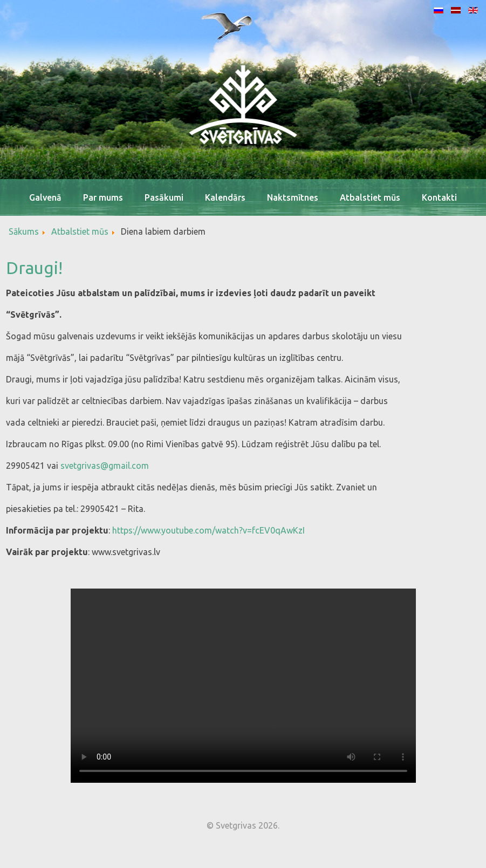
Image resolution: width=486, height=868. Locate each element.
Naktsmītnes (293, 197)
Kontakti (439, 197)
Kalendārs (225, 197)
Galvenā (45, 197)
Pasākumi (164, 197)
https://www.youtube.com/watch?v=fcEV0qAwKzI (208, 530)
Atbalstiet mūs (370, 197)
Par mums (103, 197)
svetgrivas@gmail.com (105, 466)
